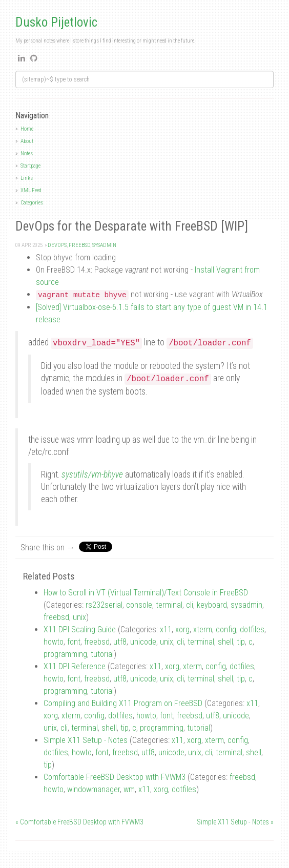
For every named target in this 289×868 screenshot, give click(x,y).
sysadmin (104, 245)
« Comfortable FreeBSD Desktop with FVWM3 (79, 822)
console (139, 605)
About (27, 141)
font (74, 642)
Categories (32, 203)
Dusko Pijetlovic (56, 22)
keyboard (212, 605)
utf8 (120, 642)
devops (57, 245)
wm (129, 789)
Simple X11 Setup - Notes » (235, 822)
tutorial (102, 654)
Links (27, 178)
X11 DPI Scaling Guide (80, 629)
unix (79, 617)
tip (241, 642)
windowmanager (94, 789)
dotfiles (252, 629)
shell (225, 642)
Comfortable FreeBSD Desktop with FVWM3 (115, 777)
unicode (143, 642)
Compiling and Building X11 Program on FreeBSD (123, 703)
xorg (182, 629)
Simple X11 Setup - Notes (86, 740)
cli (190, 605)
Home (27, 129)
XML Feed (31, 190)
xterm (203, 629)
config (226, 629)
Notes (27, 153)
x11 (166, 629)
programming (65, 654)
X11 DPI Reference (75, 666)
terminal (169, 605)
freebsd (79, 245)
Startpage (30, 166)
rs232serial (104, 605)
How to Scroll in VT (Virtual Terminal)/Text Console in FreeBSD (146, 593)
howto (54, 642)
